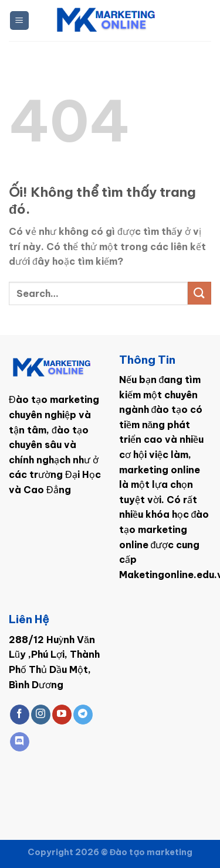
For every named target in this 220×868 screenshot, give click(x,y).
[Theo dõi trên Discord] (20, 742)
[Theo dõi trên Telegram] (83, 715)
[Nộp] (199, 293)
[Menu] (20, 21)
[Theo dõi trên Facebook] (20, 715)
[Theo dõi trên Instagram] (41, 715)
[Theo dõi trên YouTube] (62, 715)
